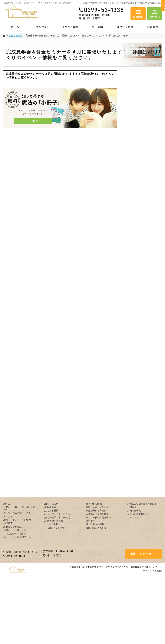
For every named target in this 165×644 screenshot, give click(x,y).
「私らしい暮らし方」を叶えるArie (144, 167)
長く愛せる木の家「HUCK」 (139, 179)
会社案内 (134, 353)
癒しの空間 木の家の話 (143, 281)
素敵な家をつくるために (143, 321)
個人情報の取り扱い (140, 405)
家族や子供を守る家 (140, 329)
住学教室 (134, 205)
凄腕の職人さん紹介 (140, 369)
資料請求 (155, 14)
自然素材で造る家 (139, 289)
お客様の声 (135, 256)
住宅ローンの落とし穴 (142, 221)
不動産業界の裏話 (139, 213)
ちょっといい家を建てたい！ (143, 239)
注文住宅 (136, 297)
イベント (134, 188)
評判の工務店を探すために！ (143, 379)
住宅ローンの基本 (141, 229)
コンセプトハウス (141, 305)
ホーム (132, 158)
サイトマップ (136, 413)
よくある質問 (136, 264)
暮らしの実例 (136, 248)
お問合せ (134, 389)
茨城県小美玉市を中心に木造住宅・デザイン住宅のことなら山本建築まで (107, 626)
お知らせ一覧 (136, 397)
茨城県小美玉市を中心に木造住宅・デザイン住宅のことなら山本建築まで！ (38, 3)
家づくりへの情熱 (139, 361)
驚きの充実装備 (138, 313)
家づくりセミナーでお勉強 (144, 196)
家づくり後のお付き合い (143, 345)
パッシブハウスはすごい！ (144, 273)
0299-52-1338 (103, 14)
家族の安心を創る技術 (142, 337)
